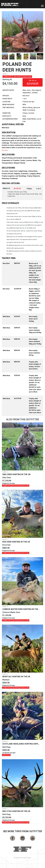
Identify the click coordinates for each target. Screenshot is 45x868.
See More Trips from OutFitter (23, 831)
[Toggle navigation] (42, 6)
